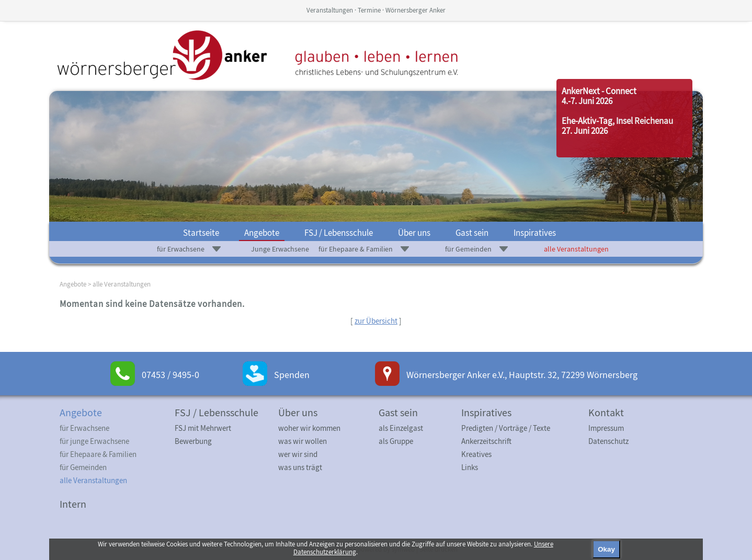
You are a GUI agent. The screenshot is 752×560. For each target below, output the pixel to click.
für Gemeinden (468, 249)
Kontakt (606, 412)
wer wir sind (298, 454)
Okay (606, 549)
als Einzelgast (401, 428)
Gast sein (472, 233)
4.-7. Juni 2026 (587, 101)
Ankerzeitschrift (486, 441)
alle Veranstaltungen (576, 249)
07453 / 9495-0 (170, 375)
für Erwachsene (181, 249)
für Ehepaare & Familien (356, 249)
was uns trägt (300, 467)
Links (470, 467)
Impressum (606, 428)
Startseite (201, 233)
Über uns (414, 233)
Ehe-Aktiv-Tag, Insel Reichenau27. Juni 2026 (617, 126)
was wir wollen (303, 441)
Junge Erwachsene (280, 249)
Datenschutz (608, 441)
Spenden (292, 375)
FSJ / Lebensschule (339, 233)
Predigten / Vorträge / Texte (506, 428)
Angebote (262, 233)
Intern (73, 504)
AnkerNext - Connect (599, 91)
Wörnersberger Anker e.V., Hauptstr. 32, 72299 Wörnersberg (522, 375)
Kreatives (476, 454)
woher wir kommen (309, 428)
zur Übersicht (376, 321)
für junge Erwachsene (94, 441)
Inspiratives (535, 233)
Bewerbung (193, 441)
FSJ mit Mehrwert (203, 428)
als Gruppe (396, 441)
